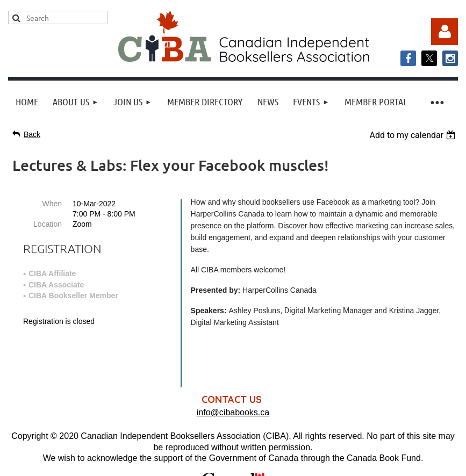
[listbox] (414, 135)
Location (48, 224)
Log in (445, 32)
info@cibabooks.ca (233, 365)
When (52, 204)
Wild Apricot (349, 462)
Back (32, 134)
